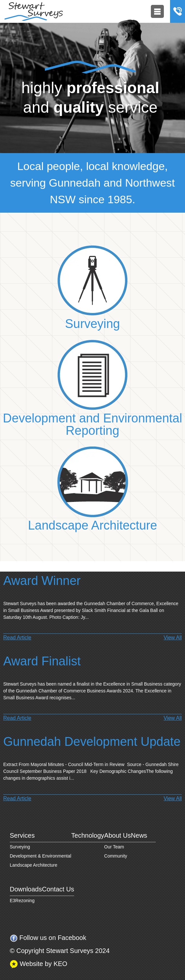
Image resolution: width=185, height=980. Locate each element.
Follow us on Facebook (48, 938)
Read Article (17, 638)
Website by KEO (39, 964)
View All (173, 638)
